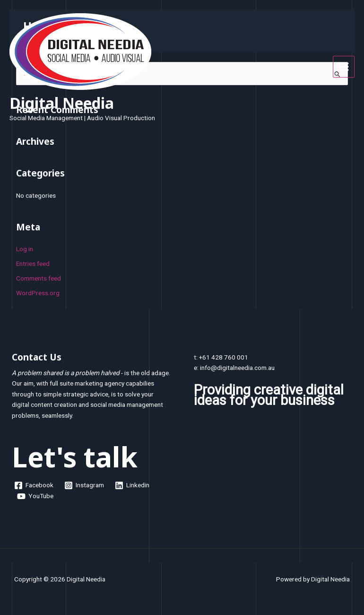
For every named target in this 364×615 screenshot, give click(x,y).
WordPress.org (38, 293)
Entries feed (33, 264)
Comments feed (39, 278)
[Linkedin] (132, 485)
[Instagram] (84, 485)
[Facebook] (34, 485)
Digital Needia (62, 103)
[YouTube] (35, 496)
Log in (25, 249)
